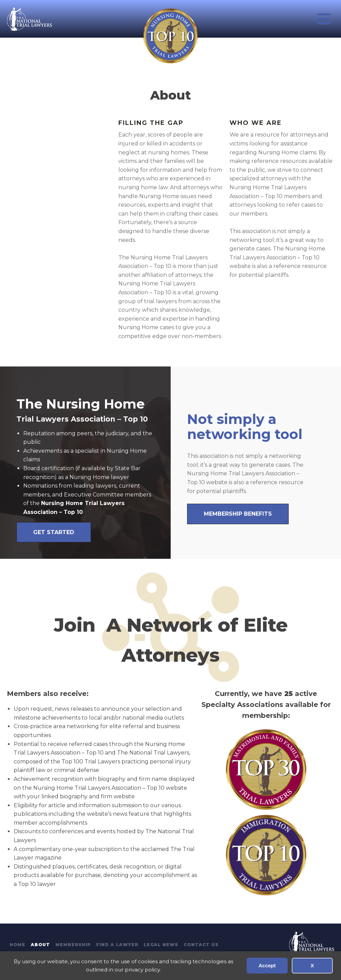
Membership (73, 945)
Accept (267, 965)
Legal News (161, 945)
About (40, 945)
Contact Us (201, 945)
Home (17, 945)
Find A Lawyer (117, 945)
